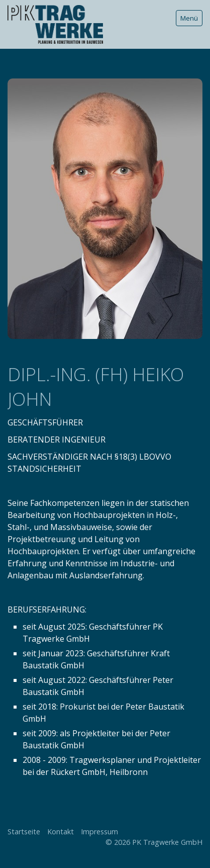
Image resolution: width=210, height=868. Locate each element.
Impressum (99, 832)
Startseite (24, 832)
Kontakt (61, 832)
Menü (189, 18)
